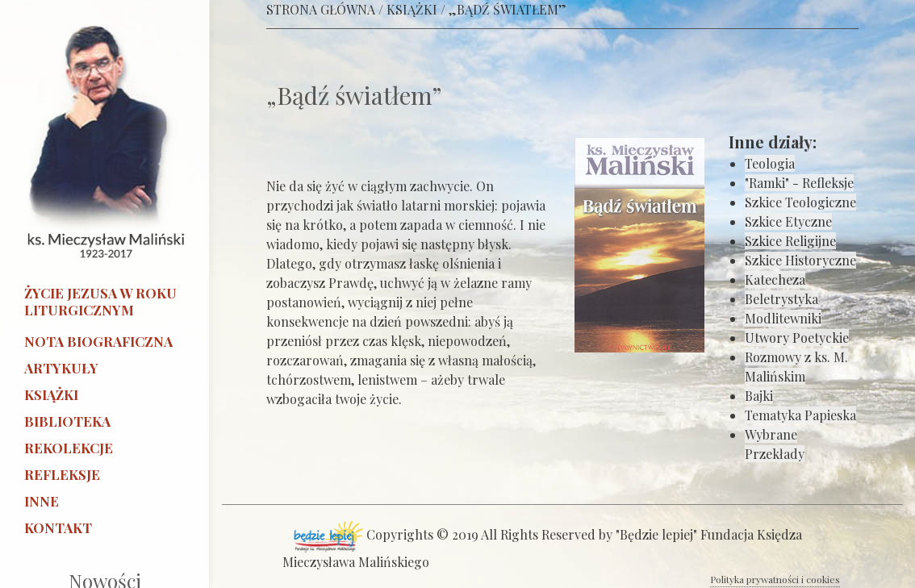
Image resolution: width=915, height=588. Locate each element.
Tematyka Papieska (800, 415)
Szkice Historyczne (800, 260)
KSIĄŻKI (412, 9)
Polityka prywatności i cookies (775, 579)
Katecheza (775, 279)
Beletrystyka (781, 299)
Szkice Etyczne (788, 221)
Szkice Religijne (790, 241)
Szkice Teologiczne (800, 202)
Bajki (759, 396)
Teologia (770, 163)
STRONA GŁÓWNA (321, 9)
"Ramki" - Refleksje (799, 183)
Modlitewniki (783, 318)
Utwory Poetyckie (797, 338)
